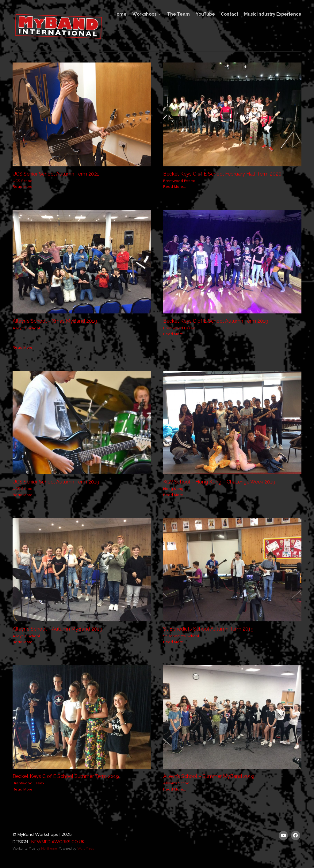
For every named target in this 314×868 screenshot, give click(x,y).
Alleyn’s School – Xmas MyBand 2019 (55, 321)
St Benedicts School (181, 636)
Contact (230, 14)
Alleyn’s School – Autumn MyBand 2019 (57, 629)
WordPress (86, 848)
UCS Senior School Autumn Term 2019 (56, 482)
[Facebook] (296, 836)
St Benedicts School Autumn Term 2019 (208, 629)
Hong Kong (173, 489)
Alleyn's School (26, 328)
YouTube (205, 14)
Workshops (144, 14)
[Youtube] (283, 836)
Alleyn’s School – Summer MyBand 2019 (209, 776)
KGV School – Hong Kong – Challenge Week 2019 (219, 482)
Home (120, 14)
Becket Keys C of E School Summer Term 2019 (66, 776)
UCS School (23, 181)
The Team (178, 14)
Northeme (49, 848)
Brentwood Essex (179, 181)
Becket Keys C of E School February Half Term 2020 (222, 174)
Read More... (24, 186)
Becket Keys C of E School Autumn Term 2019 (216, 321)
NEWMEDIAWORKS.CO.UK (58, 842)
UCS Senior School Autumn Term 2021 (56, 174)
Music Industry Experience (273, 14)
